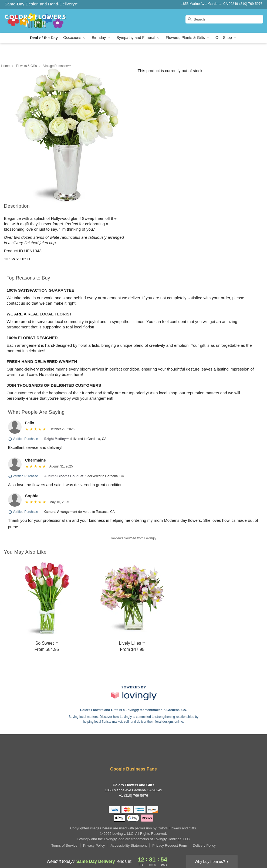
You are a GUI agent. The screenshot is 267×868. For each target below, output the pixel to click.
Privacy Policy (94, 845)
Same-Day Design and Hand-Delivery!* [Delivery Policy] (41, 4)
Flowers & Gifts (26, 66)
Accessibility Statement (129, 845)
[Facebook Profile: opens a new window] (126, 754)
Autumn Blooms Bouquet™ (65, 476)
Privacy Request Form (170, 845)
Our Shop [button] (226, 38)
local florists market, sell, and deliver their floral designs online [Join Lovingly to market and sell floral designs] (139, 722)
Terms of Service (64, 845)
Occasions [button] (75, 38)
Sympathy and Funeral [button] (138, 38)
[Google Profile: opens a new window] (142, 754)
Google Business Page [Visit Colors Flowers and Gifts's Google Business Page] (133, 769)
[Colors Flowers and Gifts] (43, 21)
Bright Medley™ (57, 439)
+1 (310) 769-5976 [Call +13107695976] (133, 795)
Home (6, 66)
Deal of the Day (44, 38)
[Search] (224, 19)
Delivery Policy (204, 845)
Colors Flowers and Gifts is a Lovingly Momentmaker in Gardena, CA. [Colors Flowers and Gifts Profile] (133, 710)
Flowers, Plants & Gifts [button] (188, 38)
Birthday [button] (102, 38)
